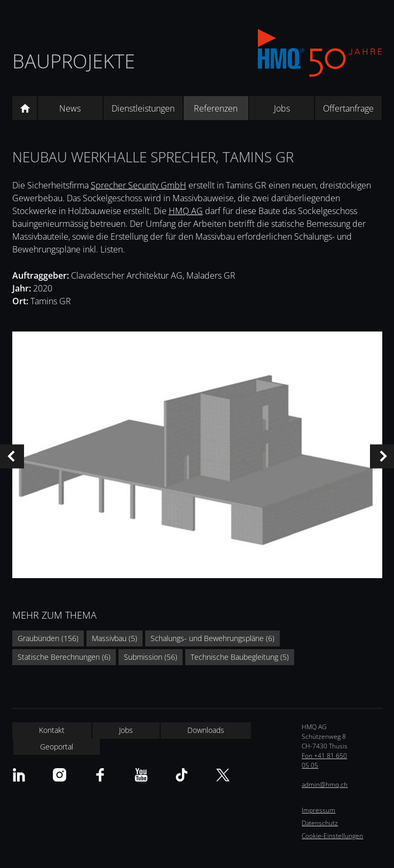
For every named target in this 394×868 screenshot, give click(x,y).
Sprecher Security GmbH (139, 185)
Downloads (206, 730)
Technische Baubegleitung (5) (240, 657)
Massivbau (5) (115, 638)
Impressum (318, 810)
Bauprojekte (74, 61)
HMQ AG (186, 211)
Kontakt (52, 730)
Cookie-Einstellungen (332, 836)
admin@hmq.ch (325, 784)
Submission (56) (151, 657)
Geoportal (57, 747)
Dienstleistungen (143, 108)
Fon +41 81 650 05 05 (324, 760)
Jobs (282, 108)
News (70, 108)
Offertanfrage (348, 108)
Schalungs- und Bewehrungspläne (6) (212, 638)
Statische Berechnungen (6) (64, 657)
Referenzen (216, 108)
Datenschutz (320, 823)
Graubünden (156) (48, 638)
